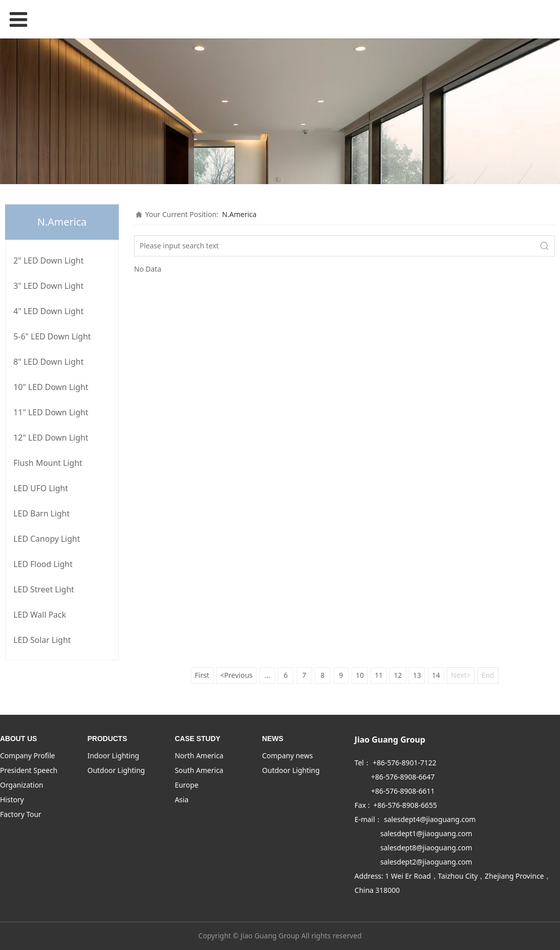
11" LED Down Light (51, 412)
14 (436, 675)
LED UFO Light (41, 488)
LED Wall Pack (40, 615)
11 (379, 675)
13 (417, 675)
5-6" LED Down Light (52, 336)
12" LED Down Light (51, 438)
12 (398, 675)
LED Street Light (44, 589)
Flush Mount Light (48, 463)
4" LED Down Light (49, 311)
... (267, 675)
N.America (239, 214)
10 (360, 675)
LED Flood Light (43, 564)
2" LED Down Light (49, 261)
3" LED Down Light (49, 286)
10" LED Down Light (51, 387)
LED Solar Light (42, 640)
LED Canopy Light (47, 539)
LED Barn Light (42, 513)
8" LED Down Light (49, 362)
